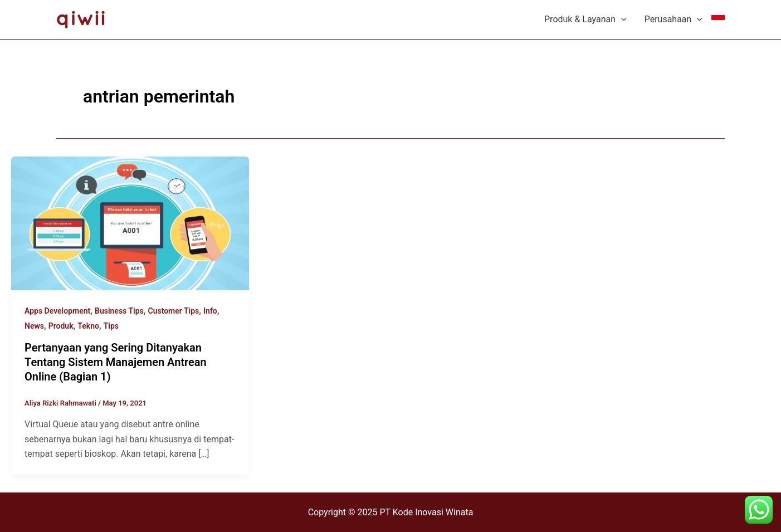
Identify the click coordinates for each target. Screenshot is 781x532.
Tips (111, 326)
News (34, 326)
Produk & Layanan (585, 19)
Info (210, 311)
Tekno (88, 326)
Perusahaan (673, 19)
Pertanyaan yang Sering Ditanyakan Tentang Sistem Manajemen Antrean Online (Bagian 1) (116, 362)
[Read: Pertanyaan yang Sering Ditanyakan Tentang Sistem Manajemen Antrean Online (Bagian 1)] (130, 223)
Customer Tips (174, 311)
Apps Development (57, 311)
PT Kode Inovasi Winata (426, 512)
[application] (621, 19)
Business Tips (119, 311)
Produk (61, 326)
